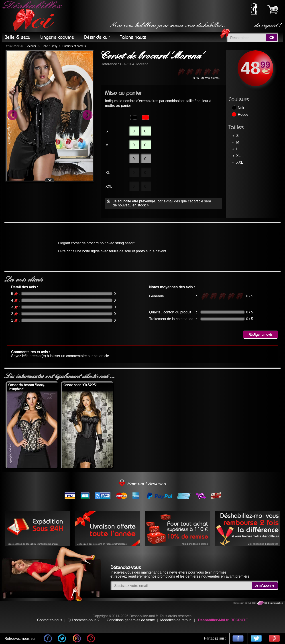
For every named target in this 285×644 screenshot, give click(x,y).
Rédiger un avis (261, 335)
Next (87, 116)
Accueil (32, 46)
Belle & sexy (49, 46)
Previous (12, 116)
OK (272, 38)
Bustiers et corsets (74, 46)
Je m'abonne (265, 586)
